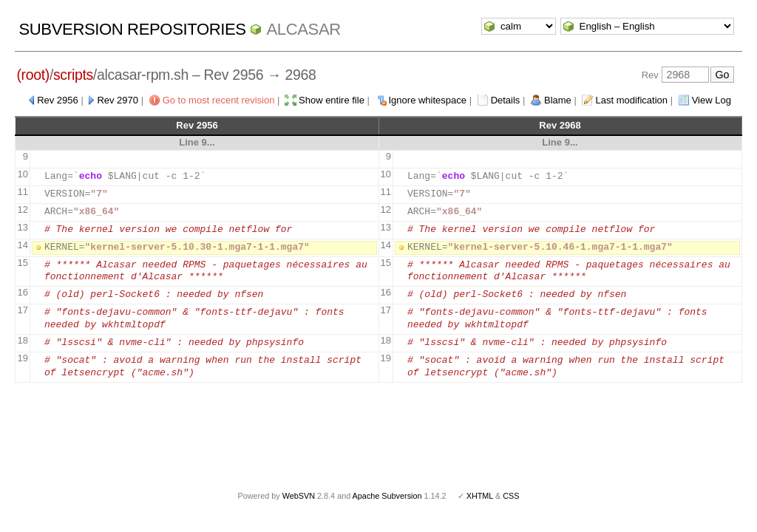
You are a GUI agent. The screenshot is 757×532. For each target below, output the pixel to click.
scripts (73, 75)
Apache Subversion (387, 496)
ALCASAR (303, 29)
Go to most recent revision (219, 100)
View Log (712, 100)
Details (506, 100)
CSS (511, 496)
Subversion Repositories (132, 29)
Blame (558, 100)
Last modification (631, 100)
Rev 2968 (560, 125)
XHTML (480, 496)
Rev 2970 (118, 100)
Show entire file (332, 100)
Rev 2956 (58, 100)
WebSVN (299, 496)
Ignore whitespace (428, 100)
